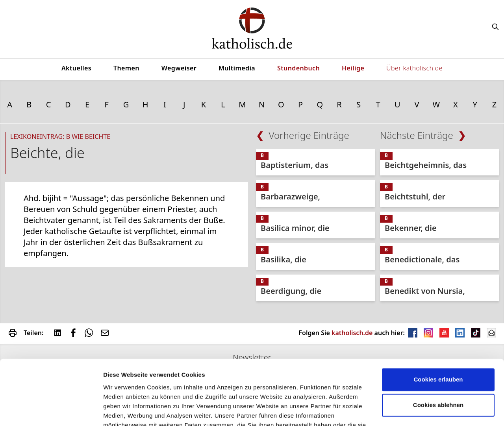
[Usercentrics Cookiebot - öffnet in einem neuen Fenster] (51, 411)
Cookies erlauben (438, 334)
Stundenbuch (298, 68)
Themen (126, 68)
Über (414, 68)
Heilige (353, 68)
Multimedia (237, 68)
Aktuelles (76, 68)
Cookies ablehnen (438, 359)
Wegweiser (179, 68)
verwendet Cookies (130, 410)
